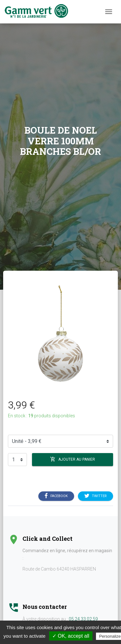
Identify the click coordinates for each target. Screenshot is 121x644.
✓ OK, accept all (71, 636)
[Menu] (109, 12)
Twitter (96, 496)
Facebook (56, 496)
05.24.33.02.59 (83, 619)
